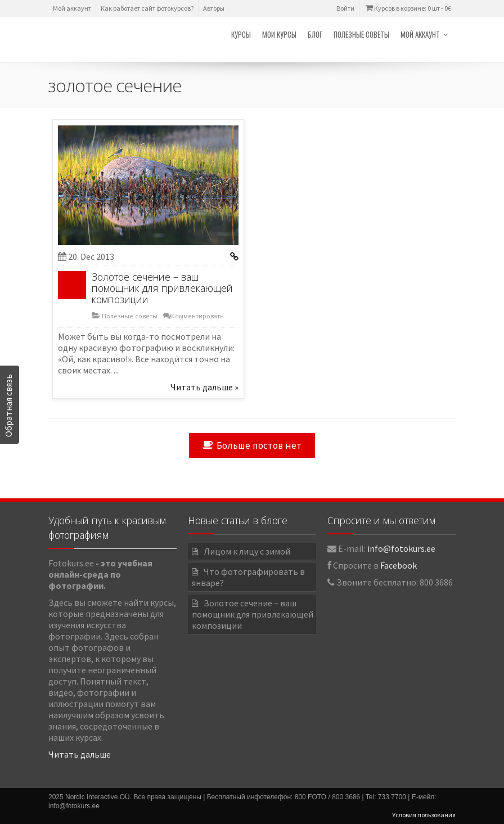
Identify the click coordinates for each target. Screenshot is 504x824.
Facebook (399, 565)
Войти (345, 8)
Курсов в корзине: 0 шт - (408, 8)
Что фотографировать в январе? (248, 577)
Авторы (214, 8)
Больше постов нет (252, 445)
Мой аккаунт (72, 8)
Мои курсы (279, 34)
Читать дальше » (204, 387)
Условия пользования (424, 815)
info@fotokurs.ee (401, 548)
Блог (315, 34)
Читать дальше (80, 754)
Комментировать (197, 316)
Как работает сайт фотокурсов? (147, 8)
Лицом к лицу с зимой (247, 551)
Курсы (241, 34)
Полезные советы (361, 34)
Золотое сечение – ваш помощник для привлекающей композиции (162, 288)
